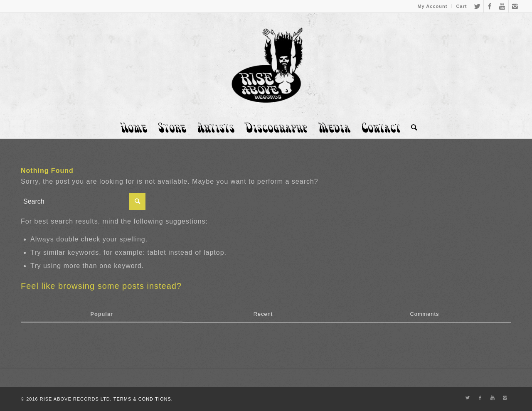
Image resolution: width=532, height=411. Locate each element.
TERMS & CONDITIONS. (143, 399)
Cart (461, 6)
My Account (432, 6)
